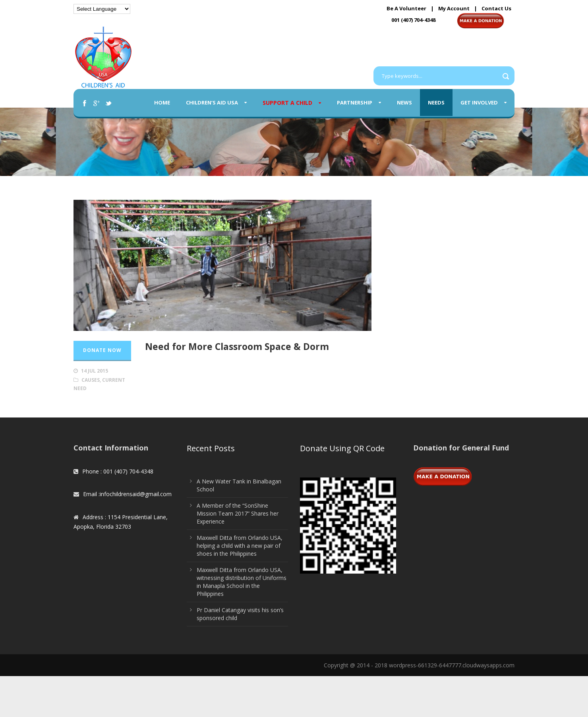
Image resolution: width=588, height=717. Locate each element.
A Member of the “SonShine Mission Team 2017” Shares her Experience (238, 513)
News (404, 102)
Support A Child (287, 103)
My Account (454, 8)
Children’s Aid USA (212, 102)
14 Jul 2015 (95, 371)
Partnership (355, 102)
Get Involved (479, 102)
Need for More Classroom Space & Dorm (237, 346)
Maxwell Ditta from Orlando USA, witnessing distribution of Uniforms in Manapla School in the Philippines (242, 582)
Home (162, 102)
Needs (436, 102)
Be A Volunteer (406, 8)
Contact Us (496, 8)
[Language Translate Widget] (102, 9)
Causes (91, 380)
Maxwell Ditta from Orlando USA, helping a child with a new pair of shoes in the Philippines (240, 546)
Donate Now (102, 350)
